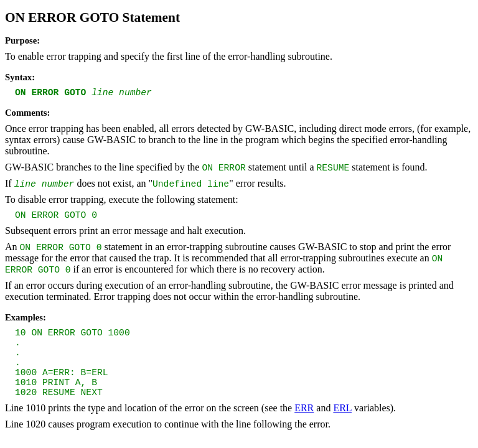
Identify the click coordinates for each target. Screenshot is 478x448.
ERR (304, 408)
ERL (342, 408)
